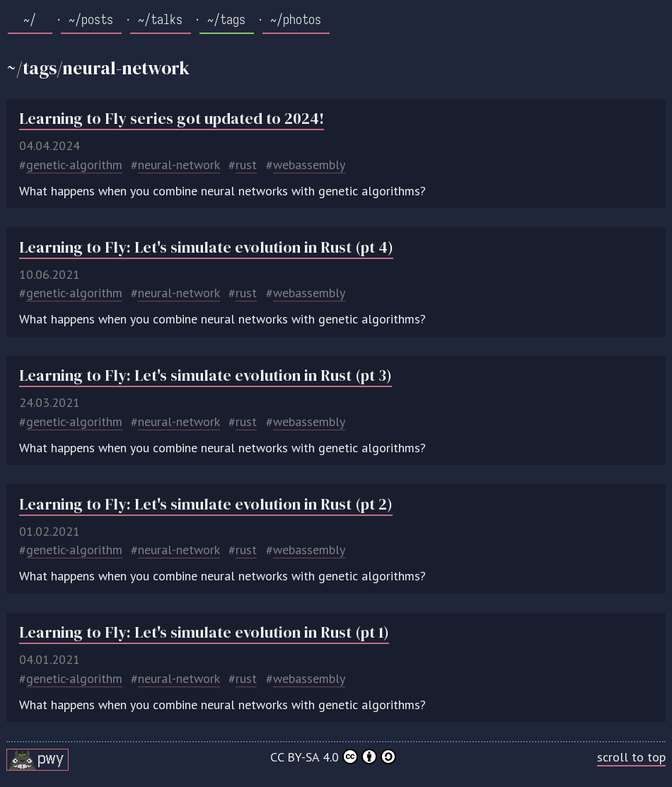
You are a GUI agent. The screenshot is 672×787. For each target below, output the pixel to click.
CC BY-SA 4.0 (333, 757)
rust (246, 165)
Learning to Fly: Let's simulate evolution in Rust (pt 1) (204, 632)
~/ (30, 20)
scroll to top (631, 757)
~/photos (296, 20)
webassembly (309, 165)
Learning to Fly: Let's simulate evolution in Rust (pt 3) (205, 375)
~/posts (91, 20)
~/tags (226, 20)
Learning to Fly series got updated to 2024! (172, 119)
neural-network (179, 165)
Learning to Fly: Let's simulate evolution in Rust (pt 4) (206, 247)
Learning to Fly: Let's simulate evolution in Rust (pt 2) (206, 504)
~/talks (160, 20)
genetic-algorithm (74, 165)
